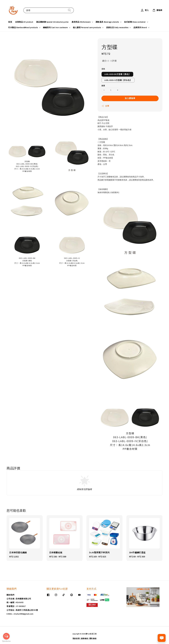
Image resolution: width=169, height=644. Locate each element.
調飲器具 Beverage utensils (107, 22)
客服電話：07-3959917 (16, 606)
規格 (103, 69)
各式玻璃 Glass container (135, 22)
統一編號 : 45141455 (15, 602)
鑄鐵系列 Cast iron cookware (55, 27)
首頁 (10, 22)
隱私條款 (93, 639)
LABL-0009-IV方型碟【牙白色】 (118, 80)
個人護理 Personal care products (87, 27)
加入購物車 (130, 98)
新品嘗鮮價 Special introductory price (52, 22)
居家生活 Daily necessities (117, 27)
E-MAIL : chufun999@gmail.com (20, 614)
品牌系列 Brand (140, 27)
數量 (103, 86)
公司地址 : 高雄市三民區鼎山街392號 (22, 610)
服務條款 (85, 639)
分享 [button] (105, 106)
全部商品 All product (24, 22)
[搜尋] (69, 10)
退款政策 (76, 639)
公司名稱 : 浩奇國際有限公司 (19, 599)
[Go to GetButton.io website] (6, 641)
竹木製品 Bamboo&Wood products (23, 27)
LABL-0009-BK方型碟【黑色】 (117, 74)
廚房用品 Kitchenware (81, 22)
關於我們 (10, 595)
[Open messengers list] (6, 636)
